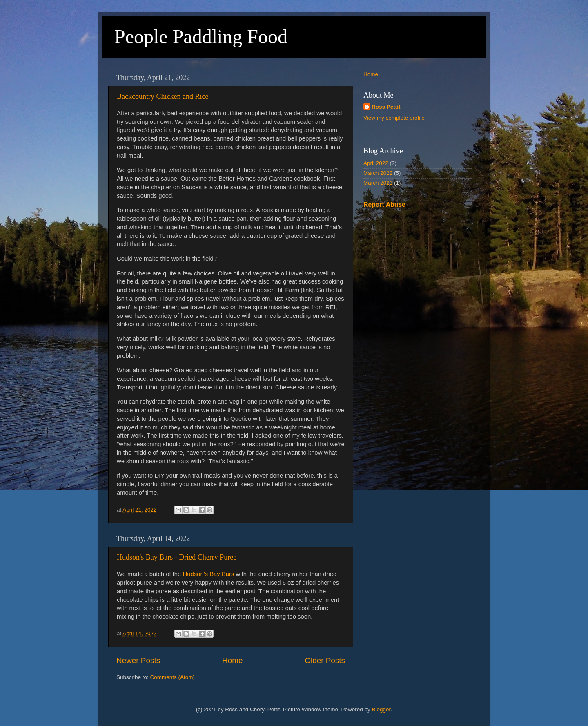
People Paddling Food (201, 37)
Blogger (381, 709)
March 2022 (378, 173)
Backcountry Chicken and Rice (163, 96)
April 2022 (376, 163)
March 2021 (378, 183)
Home (232, 660)
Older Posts (325, 660)
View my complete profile (394, 118)
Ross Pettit (386, 107)
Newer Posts (138, 660)
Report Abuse (384, 204)
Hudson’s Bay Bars (208, 574)
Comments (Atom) (173, 677)
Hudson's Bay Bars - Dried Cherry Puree (177, 557)
